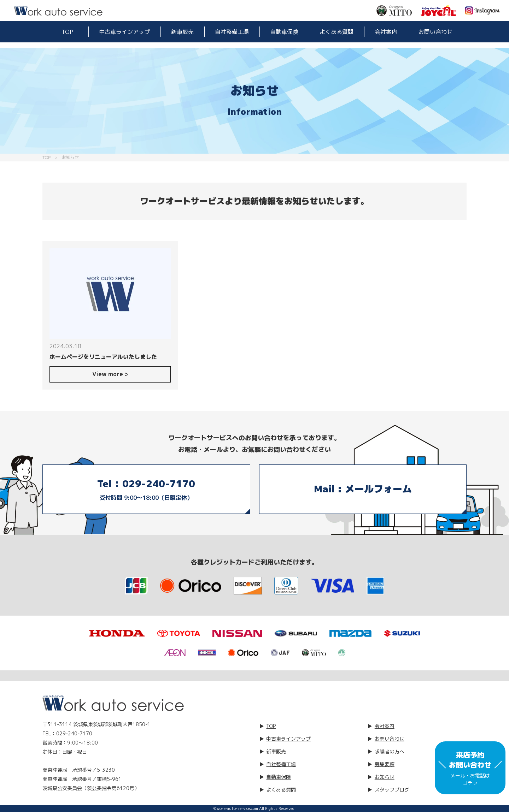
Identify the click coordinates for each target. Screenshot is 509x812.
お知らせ (385, 777)
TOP (67, 32)
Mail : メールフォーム (363, 489)
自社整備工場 (232, 32)
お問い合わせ (435, 32)
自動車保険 (284, 32)
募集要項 (385, 764)
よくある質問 (337, 32)
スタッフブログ (392, 790)
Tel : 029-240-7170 (146, 490)
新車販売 (182, 32)
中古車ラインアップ (124, 32)
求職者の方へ (390, 751)
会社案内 (386, 32)
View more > (110, 374)
